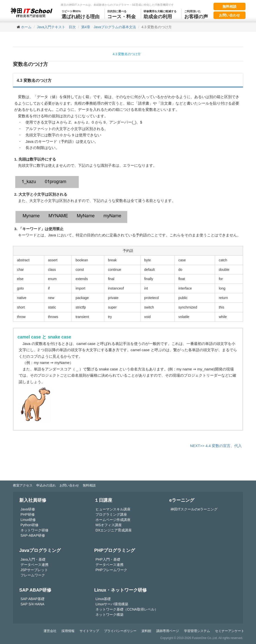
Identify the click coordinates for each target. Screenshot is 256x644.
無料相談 (229, 6)
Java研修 (28, 509)
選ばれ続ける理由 (80, 14)
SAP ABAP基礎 (32, 599)
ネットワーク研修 (34, 530)
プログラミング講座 (111, 514)
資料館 (146, 631)
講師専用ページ (168, 631)
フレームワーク (33, 575)
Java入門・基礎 (33, 559)
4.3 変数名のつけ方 (127, 54)
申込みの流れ (46, 485)
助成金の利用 (160, 14)
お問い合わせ (229, 15)
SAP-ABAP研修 (33, 535)
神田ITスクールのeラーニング (194, 509)
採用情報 (68, 631)
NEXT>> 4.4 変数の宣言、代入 (216, 446)
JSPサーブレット (34, 570)
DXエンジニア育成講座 (114, 530)
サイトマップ (89, 631)
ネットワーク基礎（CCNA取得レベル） (127, 609)
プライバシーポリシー (120, 631)
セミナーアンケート (230, 631)
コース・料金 (121, 14)
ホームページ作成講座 (113, 520)
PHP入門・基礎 (108, 559)
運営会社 (50, 631)
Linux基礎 (103, 599)
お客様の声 (196, 14)
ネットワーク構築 (109, 615)
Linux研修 (28, 520)
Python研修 (29, 525)
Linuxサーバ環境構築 (112, 604)
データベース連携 (34, 565)
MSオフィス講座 (109, 525)
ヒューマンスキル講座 (113, 509)
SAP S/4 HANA (32, 604)
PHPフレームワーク (111, 570)
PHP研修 (28, 514)
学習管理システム (197, 631)
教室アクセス (23, 485)
